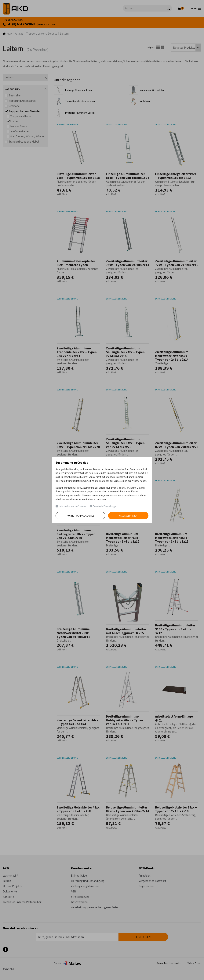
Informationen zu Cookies (71, 506)
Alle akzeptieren (128, 516)
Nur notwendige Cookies (80, 516)
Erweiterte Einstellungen (103, 506)
